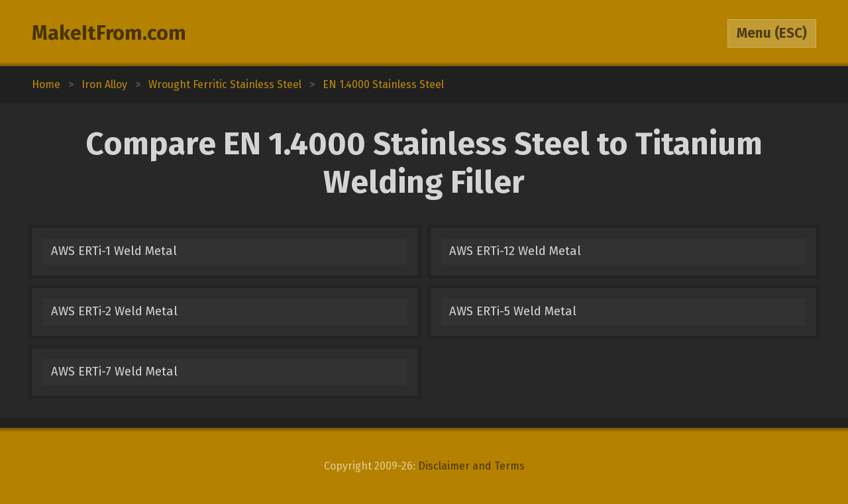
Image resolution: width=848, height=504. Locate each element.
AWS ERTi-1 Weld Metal (114, 251)
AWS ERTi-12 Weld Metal (515, 251)
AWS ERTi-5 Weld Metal (513, 311)
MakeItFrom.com (109, 33)
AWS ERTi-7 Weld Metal (114, 372)
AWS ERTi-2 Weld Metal (114, 311)
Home (46, 84)
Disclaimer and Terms (471, 466)
